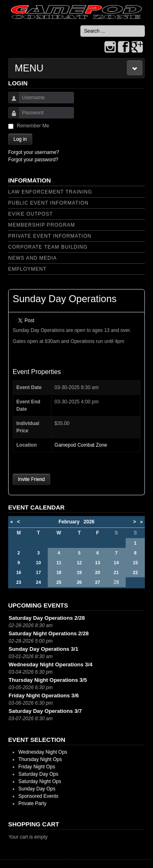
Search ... (81, 26)
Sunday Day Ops (37, 789)
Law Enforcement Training (50, 192)
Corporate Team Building (48, 247)
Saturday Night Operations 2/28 (49, 633)
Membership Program (42, 225)
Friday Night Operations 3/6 (44, 696)
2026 (89, 522)
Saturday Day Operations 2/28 (47, 618)
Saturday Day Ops (38, 774)
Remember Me (33, 126)
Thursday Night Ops (40, 759)
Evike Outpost (31, 214)
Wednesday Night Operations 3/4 (51, 664)
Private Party (32, 803)
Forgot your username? (34, 152)
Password (11, 117)
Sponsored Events (38, 796)
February (71, 522)
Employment (27, 269)
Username (11, 101)
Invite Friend (31, 479)
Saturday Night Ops (40, 781)
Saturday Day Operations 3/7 (45, 711)
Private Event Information (50, 236)
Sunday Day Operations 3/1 (43, 649)
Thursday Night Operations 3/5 (48, 680)
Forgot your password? (33, 160)
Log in (20, 139)
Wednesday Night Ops (43, 752)
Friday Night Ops (37, 767)
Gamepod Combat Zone (81, 445)
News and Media (32, 258)
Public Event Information (48, 203)
